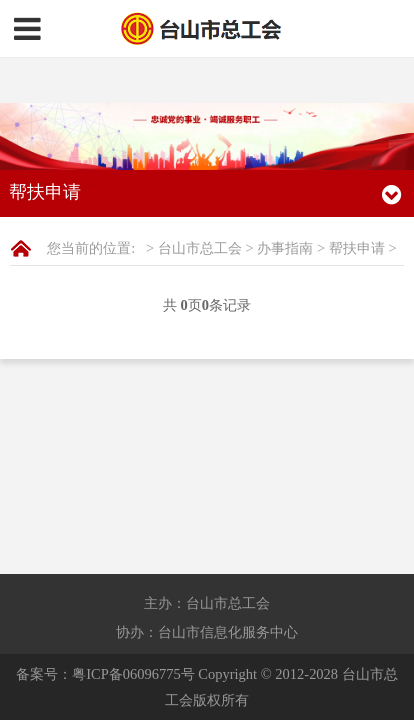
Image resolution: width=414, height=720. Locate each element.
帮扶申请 (357, 202)
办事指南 (285, 202)
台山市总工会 (200, 202)
